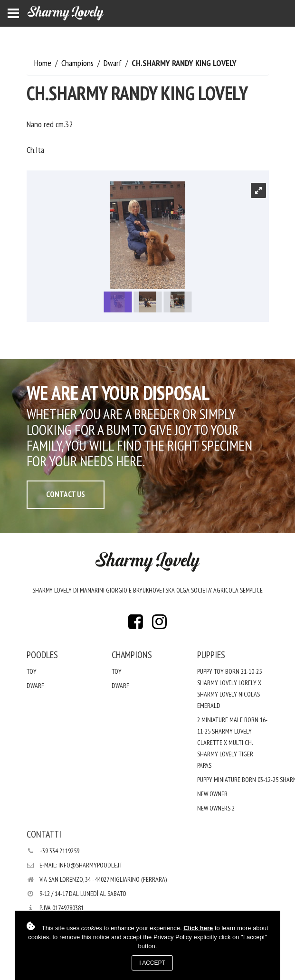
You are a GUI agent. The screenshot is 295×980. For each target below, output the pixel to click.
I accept (152, 963)
